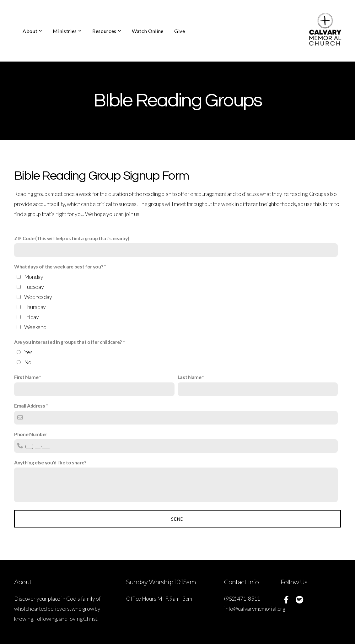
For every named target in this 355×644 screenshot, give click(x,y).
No (28, 362)
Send (177, 519)
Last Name (190, 377)
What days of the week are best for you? (59, 266)
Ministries (67, 31)
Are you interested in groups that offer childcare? (68, 342)
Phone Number (31, 434)
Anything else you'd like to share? (50, 462)
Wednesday (38, 297)
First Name (26, 377)
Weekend (35, 327)
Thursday (35, 307)
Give (180, 31)
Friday (32, 317)
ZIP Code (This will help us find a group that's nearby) (72, 238)
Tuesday (34, 287)
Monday (34, 277)
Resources (107, 31)
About (32, 31)
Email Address (30, 406)
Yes (28, 352)
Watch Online (148, 31)
